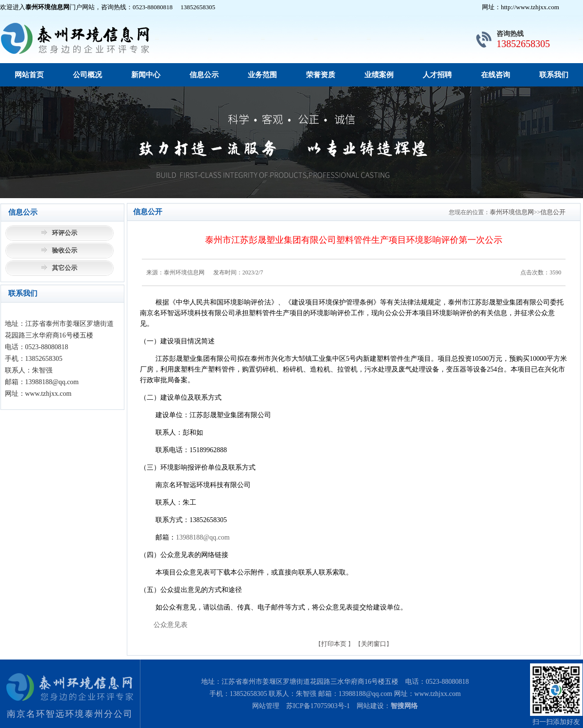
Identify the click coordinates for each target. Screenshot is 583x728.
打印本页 (334, 644)
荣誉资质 (321, 75)
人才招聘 (437, 75)
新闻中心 (146, 75)
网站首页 (29, 75)
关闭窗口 (374, 644)
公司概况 (87, 75)
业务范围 (262, 75)
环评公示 (65, 233)
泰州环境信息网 (512, 212)
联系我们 (554, 75)
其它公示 (65, 268)
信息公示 (204, 75)
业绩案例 (379, 75)
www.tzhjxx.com (438, 694)
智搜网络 (404, 706)
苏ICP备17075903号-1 (318, 706)
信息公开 (553, 212)
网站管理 (266, 706)
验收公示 (65, 250)
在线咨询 (496, 75)
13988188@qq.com (203, 537)
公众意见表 (171, 625)
